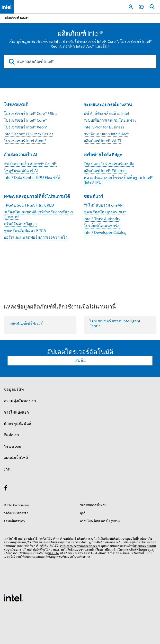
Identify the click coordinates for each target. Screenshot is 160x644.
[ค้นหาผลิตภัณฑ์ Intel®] (80, 62)
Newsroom (13, 446)
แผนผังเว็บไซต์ (16, 458)
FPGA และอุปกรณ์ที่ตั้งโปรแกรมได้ (37, 196)
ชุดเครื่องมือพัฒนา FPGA (25, 231)
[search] (12, 62)
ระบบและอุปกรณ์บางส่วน (108, 104)
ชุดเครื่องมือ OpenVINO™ (105, 212)
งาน (7, 469)
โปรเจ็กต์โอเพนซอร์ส (102, 226)
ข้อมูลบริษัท (14, 390)
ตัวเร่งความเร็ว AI (21, 155)
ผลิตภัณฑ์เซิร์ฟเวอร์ (26, 324)
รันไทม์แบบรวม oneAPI (104, 205)
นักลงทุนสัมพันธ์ (18, 424)
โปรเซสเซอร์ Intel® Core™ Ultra (30, 114)
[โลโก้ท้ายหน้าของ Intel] (13, 598)
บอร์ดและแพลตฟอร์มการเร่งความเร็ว (36, 237)
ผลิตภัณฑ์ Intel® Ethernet (105, 171)
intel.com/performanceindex (79, 546)
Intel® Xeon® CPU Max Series (28, 134)
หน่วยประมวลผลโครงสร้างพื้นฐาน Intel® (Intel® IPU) (118, 180)
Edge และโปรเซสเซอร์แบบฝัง (109, 164)
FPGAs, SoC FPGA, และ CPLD (29, 205)
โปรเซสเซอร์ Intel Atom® (25, 141)
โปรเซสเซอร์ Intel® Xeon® (26, 127)
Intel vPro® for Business (104, 127)
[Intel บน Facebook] (6, 489)
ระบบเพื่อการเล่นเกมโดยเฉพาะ (110, 120)
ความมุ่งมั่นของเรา (20, 401)
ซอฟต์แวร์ (93, 196)
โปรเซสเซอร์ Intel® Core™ (25, 120)
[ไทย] (141, 7)
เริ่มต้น (80, 361)
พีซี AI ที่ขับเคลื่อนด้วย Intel (106, 114)
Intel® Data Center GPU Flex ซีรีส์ (32, 178)
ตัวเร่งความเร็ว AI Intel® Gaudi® (30, 164)
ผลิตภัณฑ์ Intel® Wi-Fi (102, 141)
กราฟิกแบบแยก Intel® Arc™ (107, 134)
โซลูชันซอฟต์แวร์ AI (21, 171)
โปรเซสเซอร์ (16, 104)
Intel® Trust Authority (102, 219)
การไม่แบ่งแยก (16, 412)
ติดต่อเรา (11, 435)
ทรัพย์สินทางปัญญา (20, 224)
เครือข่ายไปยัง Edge (103, 155)
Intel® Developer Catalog (105, 233)
